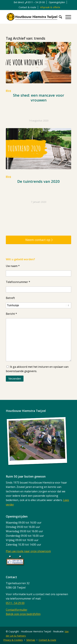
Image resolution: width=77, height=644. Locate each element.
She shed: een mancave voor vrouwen (39, 98)
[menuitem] (29, 2)
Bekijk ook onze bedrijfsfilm (23, 614)
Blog (8, 91)
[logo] (32, 17)
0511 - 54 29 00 (15, 603)
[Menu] (67, 17)
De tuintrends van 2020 (38, 181)
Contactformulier (17, 610)
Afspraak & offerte (50, 7)
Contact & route (27, 7)
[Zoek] (59, 17)
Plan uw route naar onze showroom (28, 551)
